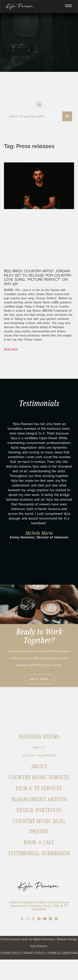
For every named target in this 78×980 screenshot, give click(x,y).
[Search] (67, 116)
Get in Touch (39, 679)
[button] (39, 104)
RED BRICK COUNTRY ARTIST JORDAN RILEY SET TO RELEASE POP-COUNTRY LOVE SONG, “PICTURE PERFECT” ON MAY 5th (38, 277)
